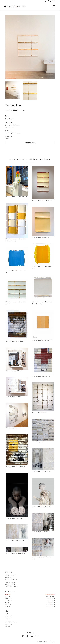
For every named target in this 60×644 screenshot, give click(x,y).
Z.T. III (45, 412)
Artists (7, 614)
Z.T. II (19, 428)
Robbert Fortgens (18, 110)
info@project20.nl (13, 587)
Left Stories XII (22, 466)
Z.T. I (45, 442)
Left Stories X (47, 376)
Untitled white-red (48, 200)
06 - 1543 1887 (12, 585)
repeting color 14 (48, 340)
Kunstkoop (9, 624)
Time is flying (21, 553)
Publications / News (11, 622)
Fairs (7, 620)
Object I (19, 397)
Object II (20, 371)
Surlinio (53, 642)
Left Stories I (21, 341)
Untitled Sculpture (22, 197)
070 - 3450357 (12, 583)
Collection (8, 616)
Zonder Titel (47, 471)
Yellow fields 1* (48, 237)
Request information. (30, 143)
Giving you (20, 518)
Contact (8, 626)
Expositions (9, 618)
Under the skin (10, 119)
